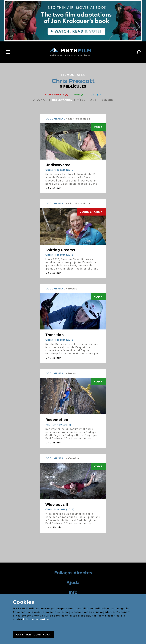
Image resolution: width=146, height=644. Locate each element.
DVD (96, 95)
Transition (55, 335)
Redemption (57, 420)
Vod (98, 127)
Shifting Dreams (60, 250)
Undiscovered (58, 165)
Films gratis (56, 95)
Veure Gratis (91, 212)
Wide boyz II (57, 505)
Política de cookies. (37, 619)
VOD (79, 95)
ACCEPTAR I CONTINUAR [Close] (33, 635)
